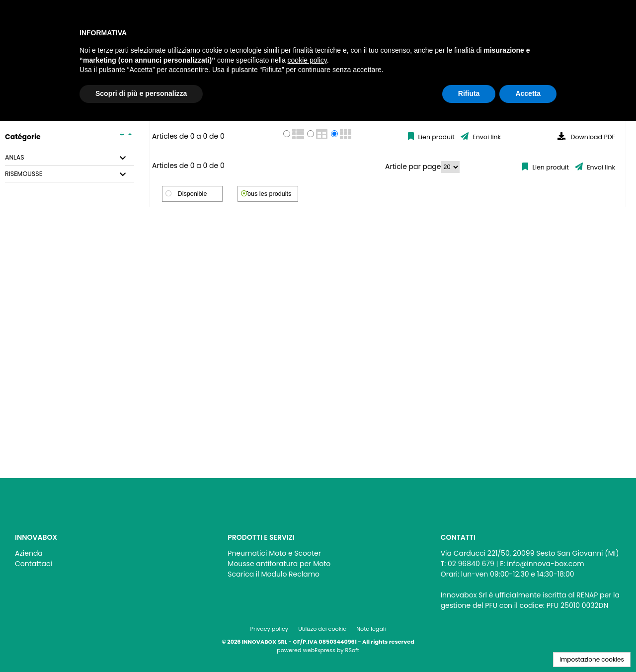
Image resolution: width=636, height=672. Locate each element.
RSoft (352, 650)
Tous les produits (268, 194)
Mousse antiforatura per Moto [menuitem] (279, 564)
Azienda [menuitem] (29, 553)
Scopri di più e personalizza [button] (141, 93)
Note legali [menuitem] (371, 629)
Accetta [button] (528, 93)
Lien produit (436, 137)
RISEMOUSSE (24, 174)
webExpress (319, 650)
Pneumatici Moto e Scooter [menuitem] (274, 553)
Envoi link (486, 137)
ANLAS (15, 158)
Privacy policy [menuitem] (270, 629)
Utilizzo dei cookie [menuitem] (322, 629)
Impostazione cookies (592, 659)
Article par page (413, 167)
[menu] (105, 556)
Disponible (193, 194)
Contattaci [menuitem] (34, 564)
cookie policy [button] (307, 60)
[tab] (70, 158)
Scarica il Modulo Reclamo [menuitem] (274, 574)
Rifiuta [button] (469, 93)
